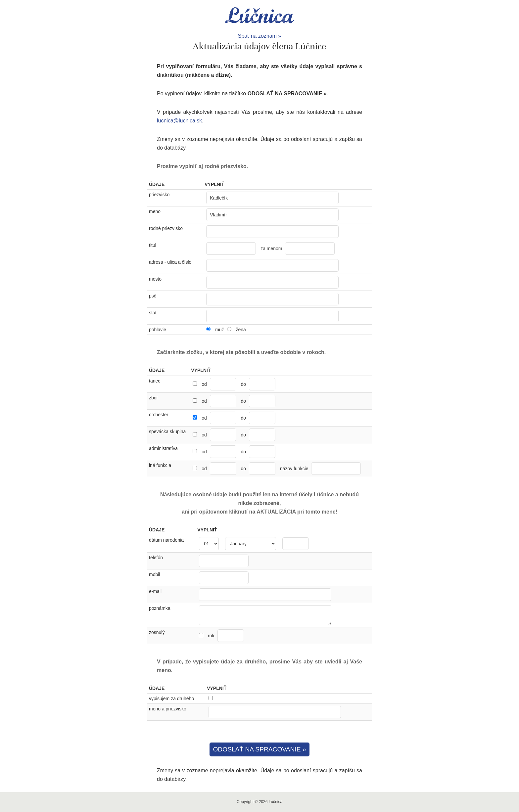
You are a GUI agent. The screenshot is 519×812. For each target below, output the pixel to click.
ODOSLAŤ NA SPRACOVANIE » (259, 749)
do (244, 384)
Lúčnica (259, 16)
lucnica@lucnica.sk (179, 121)
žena (241, 330)
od (204, 384)
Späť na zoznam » (260, 36)
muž (219, 330)
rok (226, 636)
